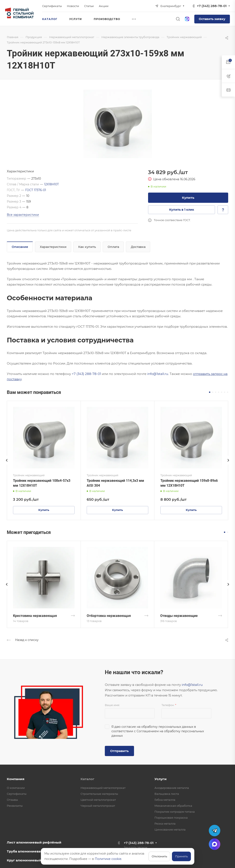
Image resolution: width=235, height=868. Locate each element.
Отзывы (12, 800)
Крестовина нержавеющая (35, 616)
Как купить (87, 247)
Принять (181, 856)
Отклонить (159, 856)
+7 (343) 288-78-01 (212, 6)
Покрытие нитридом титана (175, 812)
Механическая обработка (173, 806)
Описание (20, 247)
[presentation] (7, 465)
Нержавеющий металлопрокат (103, 788)
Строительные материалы (99, 794)
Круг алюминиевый (24, 860)
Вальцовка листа (167, 794)
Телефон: (169, 705)
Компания (16, 779)
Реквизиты (15, 806)
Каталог (87, 779)
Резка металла (165, 824)
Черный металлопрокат (98, 806)
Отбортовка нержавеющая (109, 616)
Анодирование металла (172, 788)
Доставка (138, 247)
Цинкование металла (170, 829)
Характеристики (53, 247)
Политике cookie (108, 859)
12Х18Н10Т (51, 184)
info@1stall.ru (158, 374)
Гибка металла (165, 800)
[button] (210, 392)
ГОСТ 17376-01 (36, 190)
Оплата (113, 247)
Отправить (119, 751)
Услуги (161, 779)
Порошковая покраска (171, 818)
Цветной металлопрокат (98, 800)
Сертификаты (17, 794)
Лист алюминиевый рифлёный (34, 842)
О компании (16, 788)
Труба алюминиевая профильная (36, 851)
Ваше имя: (112, 705)
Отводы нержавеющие (179, 616)
